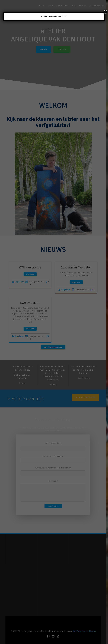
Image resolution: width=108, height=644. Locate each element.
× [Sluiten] (105, 12)
